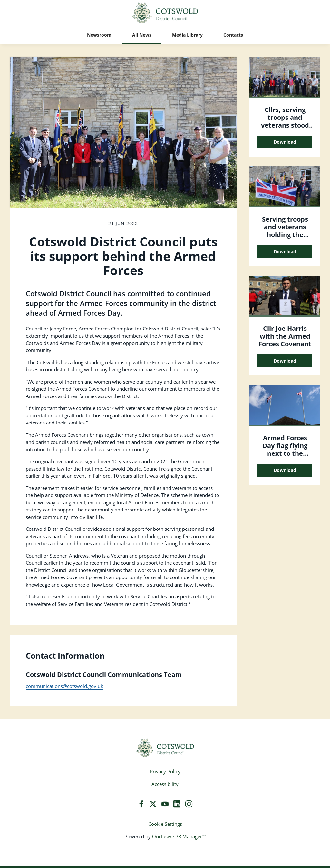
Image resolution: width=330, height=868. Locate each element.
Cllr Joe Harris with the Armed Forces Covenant (285, 336)
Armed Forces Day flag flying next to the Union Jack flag (285, 449)
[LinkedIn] (177, 804)
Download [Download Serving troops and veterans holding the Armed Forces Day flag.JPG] (285, 251)
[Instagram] (189, 804)
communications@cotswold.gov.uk (64, 686)
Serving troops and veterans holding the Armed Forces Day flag (285, 235)
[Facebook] (141, 804)
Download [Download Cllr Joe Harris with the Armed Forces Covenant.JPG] (285, 361)
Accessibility (165, 784)
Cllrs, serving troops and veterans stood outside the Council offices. (285, 125)
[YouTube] (165, 804)
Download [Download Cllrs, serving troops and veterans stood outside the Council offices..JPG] (285, 142)
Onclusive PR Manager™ (179, 836)
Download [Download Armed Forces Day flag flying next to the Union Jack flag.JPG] (285, 470)
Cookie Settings (165, 824)
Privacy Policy (165, 771)
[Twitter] (153, 804)
